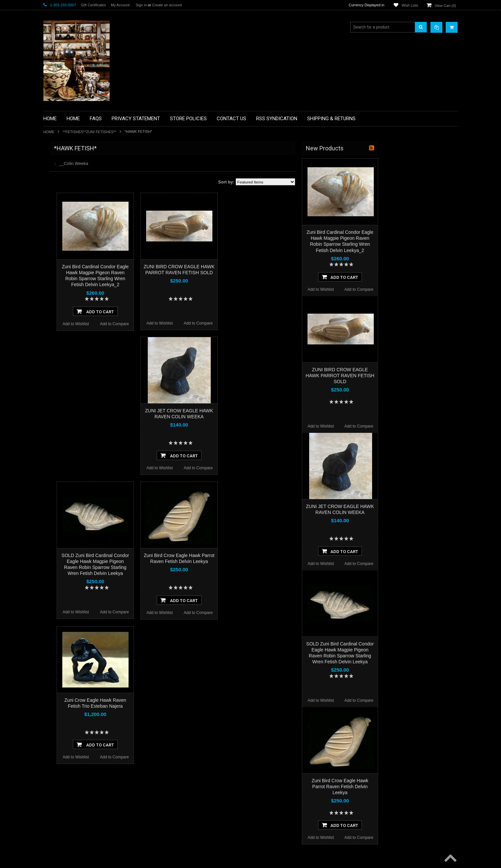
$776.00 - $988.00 (63, 441)
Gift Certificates (93, 5)
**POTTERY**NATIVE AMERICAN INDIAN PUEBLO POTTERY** (78, 352)
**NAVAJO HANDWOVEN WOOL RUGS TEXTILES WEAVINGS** (83, 318)
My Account (120, 5)
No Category (58, 377)
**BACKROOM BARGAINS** (73, 164)
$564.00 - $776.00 (63, 430)
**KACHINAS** (61, 253)
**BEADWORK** (62, 203)
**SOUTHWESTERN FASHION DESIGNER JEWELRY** (75, 335)
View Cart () (445, 6)
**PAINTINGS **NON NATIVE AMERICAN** (74, 189)
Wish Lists (410, 5)
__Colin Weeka (153, 163)
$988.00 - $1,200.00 (64, 452)
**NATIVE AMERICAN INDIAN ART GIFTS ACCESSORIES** (79, 267)
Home (49, 132)
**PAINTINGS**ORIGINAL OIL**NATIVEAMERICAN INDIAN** (79, 301)
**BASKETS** (60, 175)
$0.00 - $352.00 (61, 407)
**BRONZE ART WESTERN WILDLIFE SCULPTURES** (82, 217)
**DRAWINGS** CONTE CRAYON (78, 231)
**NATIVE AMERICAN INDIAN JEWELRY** (74, 284)
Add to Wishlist (155, 324)
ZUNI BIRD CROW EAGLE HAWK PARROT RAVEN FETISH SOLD (419, 376)
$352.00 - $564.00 (63, 419)
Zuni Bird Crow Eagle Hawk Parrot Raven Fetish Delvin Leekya (419, 787)
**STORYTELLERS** (66, 366)
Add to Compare (194, 324)
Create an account (167, 5)
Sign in (141, 5)
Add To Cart (175, 311)
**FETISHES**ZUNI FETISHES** (89, 132)
